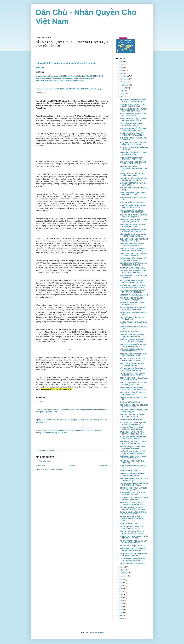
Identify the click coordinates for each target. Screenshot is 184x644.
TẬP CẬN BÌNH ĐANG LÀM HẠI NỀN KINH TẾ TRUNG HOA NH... (133, 235)
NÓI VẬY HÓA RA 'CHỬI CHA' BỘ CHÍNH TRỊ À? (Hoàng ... (132, 174)
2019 (121, 586)
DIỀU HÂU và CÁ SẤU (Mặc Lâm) (132, 419)
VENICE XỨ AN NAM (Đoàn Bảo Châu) (134, 295)
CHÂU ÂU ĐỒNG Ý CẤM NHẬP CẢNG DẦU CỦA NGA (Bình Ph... (134, 216)
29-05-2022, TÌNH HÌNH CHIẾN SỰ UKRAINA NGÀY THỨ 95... (132, 336)
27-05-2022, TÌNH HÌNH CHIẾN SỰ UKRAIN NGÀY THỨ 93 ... (132, 475)
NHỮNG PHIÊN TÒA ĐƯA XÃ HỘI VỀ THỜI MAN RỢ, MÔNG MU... (133, 550)
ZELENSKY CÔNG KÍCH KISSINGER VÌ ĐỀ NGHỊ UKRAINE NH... (134, 499)
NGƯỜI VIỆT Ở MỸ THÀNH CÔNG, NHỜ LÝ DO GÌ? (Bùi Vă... (132, 527)
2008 (121, 618)
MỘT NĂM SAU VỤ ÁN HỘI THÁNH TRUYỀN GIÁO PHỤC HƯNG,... (133, 286)
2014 (121, 601)
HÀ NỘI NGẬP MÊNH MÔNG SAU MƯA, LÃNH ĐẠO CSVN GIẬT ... (133, 281)
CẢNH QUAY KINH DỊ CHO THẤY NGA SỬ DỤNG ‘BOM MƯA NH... (134, 254)
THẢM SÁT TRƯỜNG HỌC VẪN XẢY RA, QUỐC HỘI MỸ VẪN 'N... (133, 120)
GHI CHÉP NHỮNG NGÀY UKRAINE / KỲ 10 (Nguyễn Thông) (133, 489)
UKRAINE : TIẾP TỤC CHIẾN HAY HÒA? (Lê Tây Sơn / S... (132, 416)
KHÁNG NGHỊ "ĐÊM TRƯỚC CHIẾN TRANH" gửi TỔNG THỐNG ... (133, 100)
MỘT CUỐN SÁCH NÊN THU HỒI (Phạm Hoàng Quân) (132, 364)
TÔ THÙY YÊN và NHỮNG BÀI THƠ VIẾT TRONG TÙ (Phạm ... (133, 369)
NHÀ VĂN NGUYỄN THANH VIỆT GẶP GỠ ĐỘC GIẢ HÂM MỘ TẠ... (134, 179)
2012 (121, 607)
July (122, 91)
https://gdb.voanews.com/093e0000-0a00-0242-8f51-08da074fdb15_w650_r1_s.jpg (68, 89)
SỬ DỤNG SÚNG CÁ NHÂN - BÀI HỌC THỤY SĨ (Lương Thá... (134, 513)
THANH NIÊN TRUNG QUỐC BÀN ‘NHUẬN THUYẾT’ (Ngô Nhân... (132, 134)
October (124, 82)
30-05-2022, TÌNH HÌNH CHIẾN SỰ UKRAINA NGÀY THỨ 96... (132, 245)
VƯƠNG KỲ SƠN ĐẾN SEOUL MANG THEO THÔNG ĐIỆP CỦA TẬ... (133, 272)
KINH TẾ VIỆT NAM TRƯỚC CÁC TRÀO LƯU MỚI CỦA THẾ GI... (132, 532)
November (124, 79)
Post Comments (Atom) (54, 469)
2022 (121, 73)
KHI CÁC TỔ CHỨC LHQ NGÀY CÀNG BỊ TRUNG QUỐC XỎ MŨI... (134, 221)
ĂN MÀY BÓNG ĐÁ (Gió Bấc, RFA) (133, 546)
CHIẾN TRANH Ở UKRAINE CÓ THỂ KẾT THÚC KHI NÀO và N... (133, 355)
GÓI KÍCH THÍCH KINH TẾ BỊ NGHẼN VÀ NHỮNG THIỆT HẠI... (133, 555)
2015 (121, 598)
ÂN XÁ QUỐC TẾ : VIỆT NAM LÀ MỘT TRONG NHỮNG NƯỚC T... (134, 542)
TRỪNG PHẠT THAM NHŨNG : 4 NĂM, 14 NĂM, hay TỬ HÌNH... (134, 537)
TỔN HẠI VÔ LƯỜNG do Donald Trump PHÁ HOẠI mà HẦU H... (134, 379)
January (124, 576)
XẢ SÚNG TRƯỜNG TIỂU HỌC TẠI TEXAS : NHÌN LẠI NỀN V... (133, 360)
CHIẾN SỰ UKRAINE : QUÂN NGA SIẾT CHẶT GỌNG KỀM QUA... (132, 340)
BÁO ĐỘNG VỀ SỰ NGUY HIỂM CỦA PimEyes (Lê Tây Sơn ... (133, 226)
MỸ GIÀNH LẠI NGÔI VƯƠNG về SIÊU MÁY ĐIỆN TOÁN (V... (134, 115)
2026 (121, 62)
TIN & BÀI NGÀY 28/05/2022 (130, 402)
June (122, 94)
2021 (121, 580)
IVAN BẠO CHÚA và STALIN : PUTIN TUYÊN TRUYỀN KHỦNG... (133, 105)
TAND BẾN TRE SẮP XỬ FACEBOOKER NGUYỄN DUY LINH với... (134, 169)
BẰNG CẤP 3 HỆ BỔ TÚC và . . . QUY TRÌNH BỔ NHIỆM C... (133, 153)
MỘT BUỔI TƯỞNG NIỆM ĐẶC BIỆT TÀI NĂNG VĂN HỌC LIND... (133, 291)
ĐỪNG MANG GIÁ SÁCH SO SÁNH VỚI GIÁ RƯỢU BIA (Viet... (133, 448)
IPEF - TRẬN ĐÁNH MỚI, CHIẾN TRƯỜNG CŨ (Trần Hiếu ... (132, 124)
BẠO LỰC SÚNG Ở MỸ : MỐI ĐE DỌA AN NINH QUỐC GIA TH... (134, 384)
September (125, 85)
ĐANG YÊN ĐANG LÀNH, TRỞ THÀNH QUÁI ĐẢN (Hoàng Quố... (134, 240)
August (123, 88)
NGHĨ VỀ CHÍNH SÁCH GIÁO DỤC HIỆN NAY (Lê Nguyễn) (132, 299)
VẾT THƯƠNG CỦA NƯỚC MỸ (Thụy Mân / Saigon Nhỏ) (133, 393)
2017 (121, 592)
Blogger (101, 633)
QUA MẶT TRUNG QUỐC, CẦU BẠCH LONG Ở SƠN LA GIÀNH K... (134, 163)
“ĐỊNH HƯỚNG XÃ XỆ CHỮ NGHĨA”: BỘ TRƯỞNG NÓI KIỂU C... (133, 559)
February (124, 573)
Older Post (104, 466)
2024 (121, 67)
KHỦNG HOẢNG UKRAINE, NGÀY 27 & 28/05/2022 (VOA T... (134, 479)
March (123, 570)
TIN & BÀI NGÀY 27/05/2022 (130, 471)
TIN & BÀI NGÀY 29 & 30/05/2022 (132, 202)
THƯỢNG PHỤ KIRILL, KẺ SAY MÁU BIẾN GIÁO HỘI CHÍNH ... (133, 494)
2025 (121, 64)
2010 (121, 613)
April (122, 567)
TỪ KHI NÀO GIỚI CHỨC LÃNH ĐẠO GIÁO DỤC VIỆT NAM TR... (133, 438)
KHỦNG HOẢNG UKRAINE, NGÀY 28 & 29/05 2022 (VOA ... (134, 411)
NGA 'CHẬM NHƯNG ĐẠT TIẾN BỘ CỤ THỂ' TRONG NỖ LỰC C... (134, 484)
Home (73, 466)
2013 (121, 603)
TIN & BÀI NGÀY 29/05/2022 (130, 332)
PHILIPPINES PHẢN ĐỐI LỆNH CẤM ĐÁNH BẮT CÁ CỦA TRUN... (133, 129)
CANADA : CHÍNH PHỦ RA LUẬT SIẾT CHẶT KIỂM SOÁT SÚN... (134, 110)
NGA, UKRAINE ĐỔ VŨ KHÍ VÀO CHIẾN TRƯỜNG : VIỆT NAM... (132, 211)
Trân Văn (40, 68)
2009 (121, 615)
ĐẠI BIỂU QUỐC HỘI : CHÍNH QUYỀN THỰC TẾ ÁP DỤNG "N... (134, 457)
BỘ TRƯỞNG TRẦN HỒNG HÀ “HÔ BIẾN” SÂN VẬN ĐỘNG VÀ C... (133, 308)
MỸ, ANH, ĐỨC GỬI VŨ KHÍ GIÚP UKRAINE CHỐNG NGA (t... (132, 428)
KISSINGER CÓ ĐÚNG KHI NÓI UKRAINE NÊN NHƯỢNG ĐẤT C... (133, 503)
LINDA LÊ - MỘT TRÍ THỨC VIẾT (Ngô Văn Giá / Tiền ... (134, 184)
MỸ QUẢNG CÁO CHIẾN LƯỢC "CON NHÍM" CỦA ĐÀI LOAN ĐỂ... (134, 144)
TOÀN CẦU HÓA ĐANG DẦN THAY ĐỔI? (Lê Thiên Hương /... (133, 206)
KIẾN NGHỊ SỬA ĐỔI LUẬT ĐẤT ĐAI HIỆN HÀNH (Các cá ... (133, 304)
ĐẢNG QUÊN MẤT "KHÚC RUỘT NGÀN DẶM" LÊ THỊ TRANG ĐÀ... (133, 389)
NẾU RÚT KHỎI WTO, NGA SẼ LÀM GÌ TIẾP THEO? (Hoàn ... (134, 406)
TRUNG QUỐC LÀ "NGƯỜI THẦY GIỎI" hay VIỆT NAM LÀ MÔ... (132, 433)
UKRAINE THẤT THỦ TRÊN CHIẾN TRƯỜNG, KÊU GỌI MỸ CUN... (133, 250)
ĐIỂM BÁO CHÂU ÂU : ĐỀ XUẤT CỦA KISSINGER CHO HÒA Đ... (134, 259)
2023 (121, 70)
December (124, 76)
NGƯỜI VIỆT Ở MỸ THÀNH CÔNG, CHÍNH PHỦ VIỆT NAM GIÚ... (132, 374)
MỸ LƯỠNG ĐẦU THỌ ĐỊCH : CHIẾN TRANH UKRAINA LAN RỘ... (133, 423)
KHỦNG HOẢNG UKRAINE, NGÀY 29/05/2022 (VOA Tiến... (132, 350)
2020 (121, 583)
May (122, 97)
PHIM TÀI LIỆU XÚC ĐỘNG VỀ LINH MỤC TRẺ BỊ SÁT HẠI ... (133, 194)
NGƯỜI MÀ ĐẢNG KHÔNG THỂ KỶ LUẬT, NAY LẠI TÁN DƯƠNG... (133, 452)
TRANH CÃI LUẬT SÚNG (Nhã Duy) (133, 268)
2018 (121, 589)
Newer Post (41, 466)
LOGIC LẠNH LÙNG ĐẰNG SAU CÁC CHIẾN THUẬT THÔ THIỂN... (133, 264)
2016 (121, 595)
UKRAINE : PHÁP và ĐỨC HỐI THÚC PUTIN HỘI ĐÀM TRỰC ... (133, 345)
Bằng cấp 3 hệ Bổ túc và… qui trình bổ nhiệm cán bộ (66, 63)
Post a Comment (45, 461)
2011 (121, 609)
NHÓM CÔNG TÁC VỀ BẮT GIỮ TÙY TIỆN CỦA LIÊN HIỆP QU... (133, 443)
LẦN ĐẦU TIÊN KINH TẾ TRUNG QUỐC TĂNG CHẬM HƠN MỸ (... (133, 508)
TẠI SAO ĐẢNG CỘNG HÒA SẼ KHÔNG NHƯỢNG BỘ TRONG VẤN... (132, 519)
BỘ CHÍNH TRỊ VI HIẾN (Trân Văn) (132, 563)
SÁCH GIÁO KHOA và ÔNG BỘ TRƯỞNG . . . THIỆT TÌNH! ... (131, 158)
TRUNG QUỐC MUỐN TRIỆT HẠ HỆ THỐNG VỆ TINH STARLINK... (133, 230)
